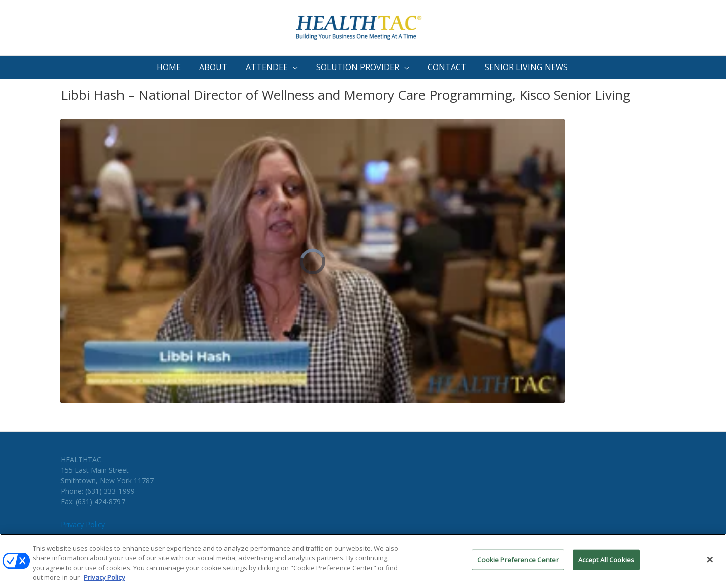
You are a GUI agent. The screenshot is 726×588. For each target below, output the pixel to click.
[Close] (710, 563)
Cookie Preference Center (518, 563)
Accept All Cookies (606, 563)
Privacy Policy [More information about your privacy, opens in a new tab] (104, 581)
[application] (293, 67)
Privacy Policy (83, 524)
